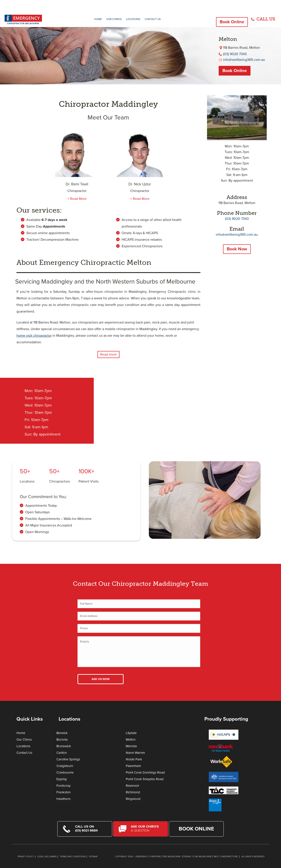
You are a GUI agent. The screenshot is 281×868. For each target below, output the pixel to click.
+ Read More (77, 199)
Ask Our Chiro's (147, 828)
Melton (131, 740)
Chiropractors (59, 481)
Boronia (62, 740)
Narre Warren (135, 753)
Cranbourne (65, 772)
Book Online (232, 22)
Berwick (62, 733)
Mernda (131, 746)
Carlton (62, 753)
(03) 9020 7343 (235, 54)
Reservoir (132, 786)
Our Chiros (114, 19)
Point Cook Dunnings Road (145, 772)
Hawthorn (63, 799)
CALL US (266, 19)
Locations (133, 19)
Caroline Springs (68, 759)
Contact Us (153, 19)
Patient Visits (89, 481)
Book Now (237, 249)
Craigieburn (65, 766)
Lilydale (131, 733)
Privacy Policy (26, 857)
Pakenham (133, 766)
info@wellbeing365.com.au (244, 60)
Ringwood (133, 799)
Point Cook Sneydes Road (145, 779)
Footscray (63, 786)
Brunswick (64, 746)
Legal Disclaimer (47, 857)
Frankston (64, 792)
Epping (62, 779)
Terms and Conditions (73, 857)
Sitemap (93, 857)
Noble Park (134, 759)
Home (98, 19)
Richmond (133, 792)
